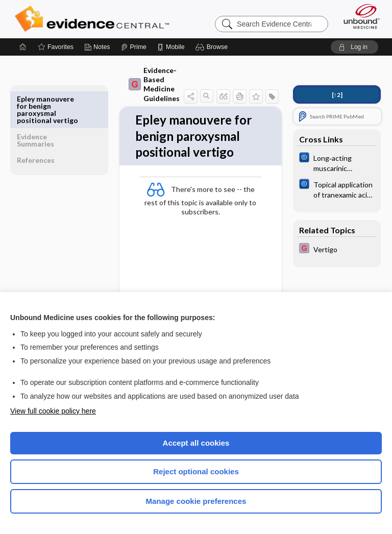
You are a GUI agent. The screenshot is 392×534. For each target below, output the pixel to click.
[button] (213, 47)
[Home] (23, 47)
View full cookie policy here (53, 411)
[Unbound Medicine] (358, 16)
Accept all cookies (196, 443)
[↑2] (337, 95)
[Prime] (134, 47)
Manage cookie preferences (196, 501)
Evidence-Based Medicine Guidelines (133, 84)
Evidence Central (94, 19)
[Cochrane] (337, 162)
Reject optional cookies (196, 471)
